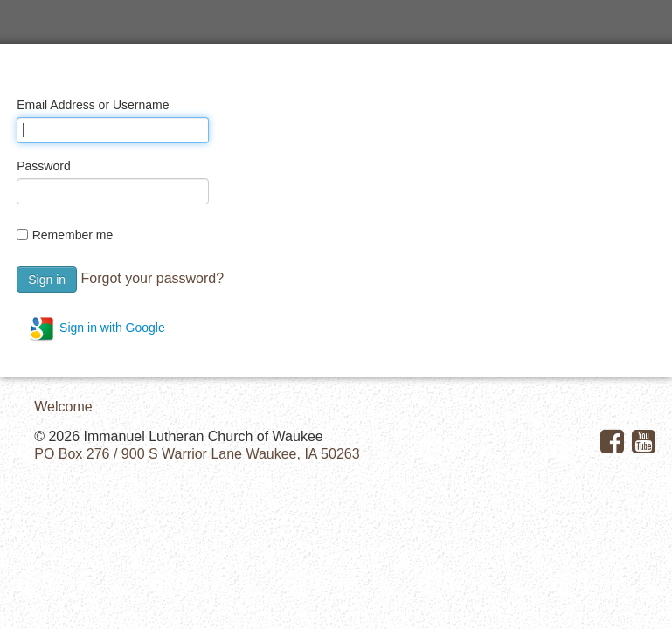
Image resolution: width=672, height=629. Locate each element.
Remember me (73, 235)
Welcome (63, 407)
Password (43, 166)
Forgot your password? (152, 278)
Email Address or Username (93, 105)
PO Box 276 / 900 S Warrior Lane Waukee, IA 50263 (197, 454)
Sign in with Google (97, 328)
